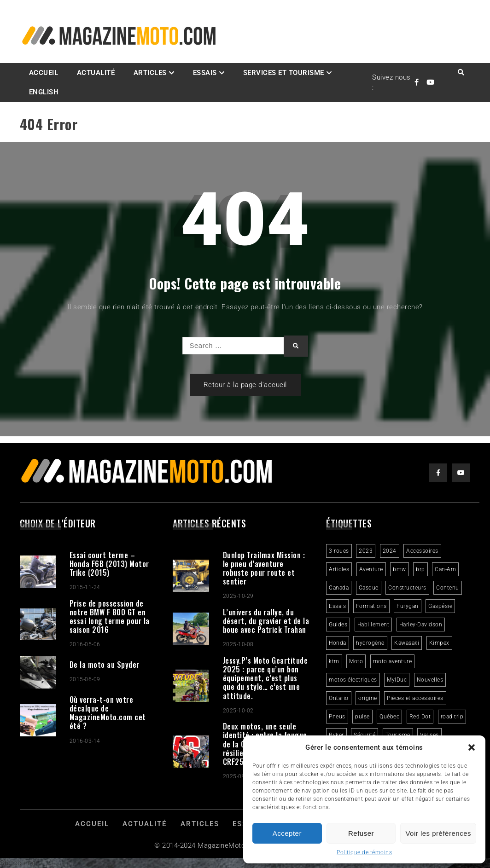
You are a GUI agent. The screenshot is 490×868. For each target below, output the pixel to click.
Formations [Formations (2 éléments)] (371, 606)
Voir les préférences (438, 833)
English (44, 92)
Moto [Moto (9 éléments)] (356, 661)
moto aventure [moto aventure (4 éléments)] (393, 661)
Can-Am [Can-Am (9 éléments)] (445, 569)
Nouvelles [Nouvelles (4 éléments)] (430, 680)
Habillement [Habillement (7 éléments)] (373, 625)
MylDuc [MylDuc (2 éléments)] (397, 680)
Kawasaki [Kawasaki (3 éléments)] (407, 643)
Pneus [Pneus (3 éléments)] (337, 717)
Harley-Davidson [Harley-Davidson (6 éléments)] (421, 625)
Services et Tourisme (284, 73)
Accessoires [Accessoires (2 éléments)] (422, 551)
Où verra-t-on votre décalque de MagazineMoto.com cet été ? (108, 713)
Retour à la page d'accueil (245, 385)
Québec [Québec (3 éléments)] (389, 717)
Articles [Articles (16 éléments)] (339, 569)
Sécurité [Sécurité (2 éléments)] (365, 735)
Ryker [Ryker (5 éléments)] (336, 735)
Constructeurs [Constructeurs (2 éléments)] (407, 588)
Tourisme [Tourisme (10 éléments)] (398, 735)
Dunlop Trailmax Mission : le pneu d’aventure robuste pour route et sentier (264, 568)
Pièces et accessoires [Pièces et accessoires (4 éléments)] (415, 698)
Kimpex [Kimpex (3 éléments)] (439, 643)
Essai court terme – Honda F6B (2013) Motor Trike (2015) (109, 564)
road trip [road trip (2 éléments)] (452, 717)
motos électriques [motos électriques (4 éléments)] (353, 680)
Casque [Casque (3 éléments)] (369, 588)
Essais (205, 73)
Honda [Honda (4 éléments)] (338, 643)
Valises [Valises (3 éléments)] (429, 735)
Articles (150, 73)
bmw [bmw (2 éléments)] (400, 569)
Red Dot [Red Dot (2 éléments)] (420, 717)
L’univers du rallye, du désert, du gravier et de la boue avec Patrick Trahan (266, 621)
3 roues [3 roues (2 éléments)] (339, 551)
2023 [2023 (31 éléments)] (366, 551)
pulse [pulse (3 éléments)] (362, 717)
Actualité (96, 73)
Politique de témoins (364, 852)
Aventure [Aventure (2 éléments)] (371, 569)
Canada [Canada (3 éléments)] (339, 588)
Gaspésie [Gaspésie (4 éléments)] (440, 606)
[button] (472, 747)
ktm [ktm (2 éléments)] (334, 661)
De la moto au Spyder (105, 665)
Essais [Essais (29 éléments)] (337, 606)
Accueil (44, 73)
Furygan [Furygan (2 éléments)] (408, 606)
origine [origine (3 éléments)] (368, 698)
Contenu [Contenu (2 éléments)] (448, 588)
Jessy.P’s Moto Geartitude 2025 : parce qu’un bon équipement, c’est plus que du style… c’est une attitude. (265, 678)
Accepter (287, 833)
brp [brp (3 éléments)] (420, 569)
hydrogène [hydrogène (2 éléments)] (370, 643)
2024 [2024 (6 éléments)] (390, 551)
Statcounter (19, 863)
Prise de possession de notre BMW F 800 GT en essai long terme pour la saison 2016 (110, 617)
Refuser (361, 833)
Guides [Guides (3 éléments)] (338, 625)
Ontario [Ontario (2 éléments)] (339, 698)
